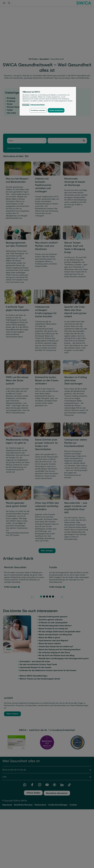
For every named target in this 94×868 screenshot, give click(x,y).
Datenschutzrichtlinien (37, 105)
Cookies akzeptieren (56, 110)
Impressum (26, 105)
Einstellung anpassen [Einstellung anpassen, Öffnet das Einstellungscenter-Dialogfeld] (38, 110)
